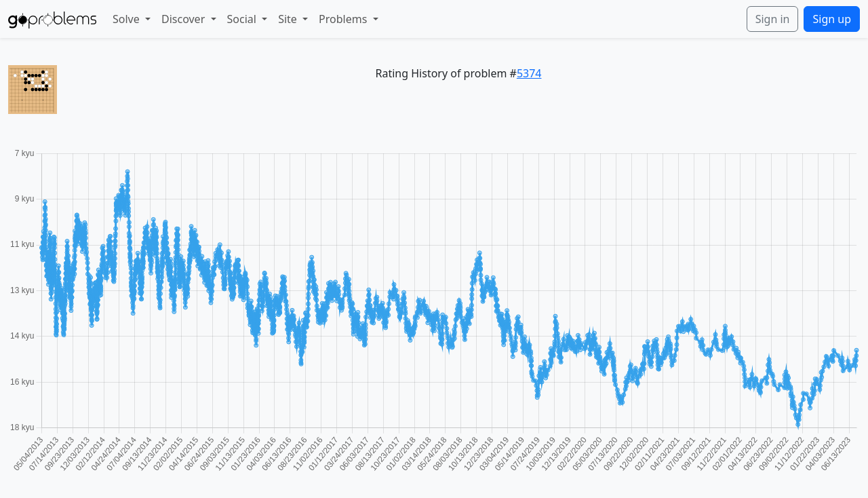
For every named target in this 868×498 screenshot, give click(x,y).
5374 (529, 73)
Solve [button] (127, 19)
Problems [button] (344, 19)
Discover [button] (184, 19)
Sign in (773, 19)
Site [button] (289, 19)
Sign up (832, 19)
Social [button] (243, 19)
